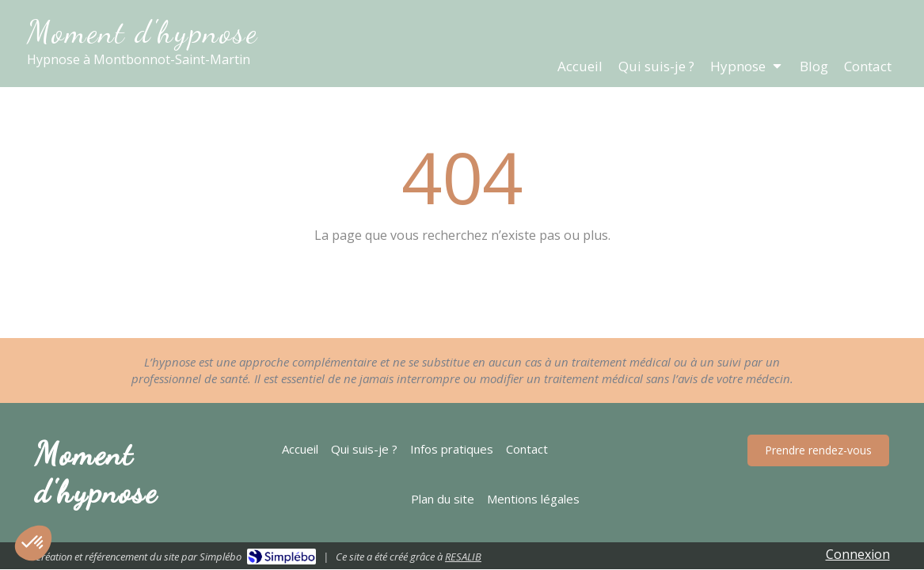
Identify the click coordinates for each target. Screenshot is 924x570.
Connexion (858, 554)
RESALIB (463, 557)
